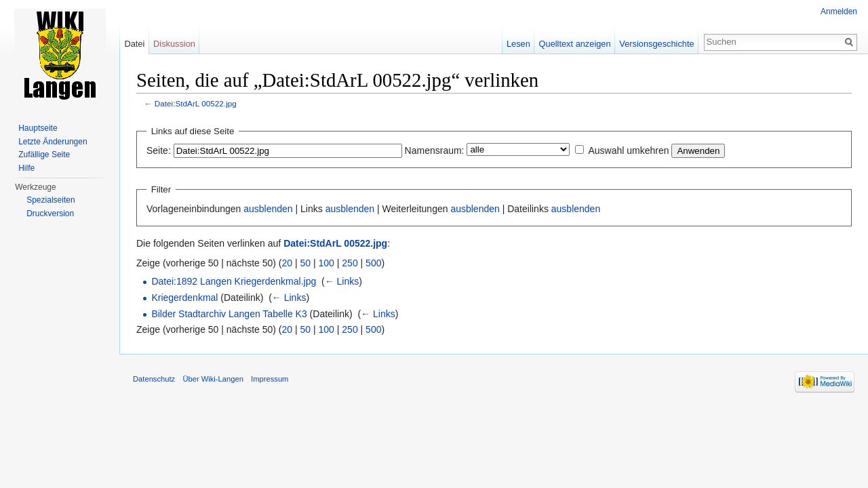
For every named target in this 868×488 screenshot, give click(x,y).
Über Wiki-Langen (213, 379)
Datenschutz (154, 379)
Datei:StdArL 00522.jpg (196, 103)
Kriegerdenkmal (184, 298)
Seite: (159, 150)
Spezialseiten (51, 200)
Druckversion (50, 213)
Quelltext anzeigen (575, 44)
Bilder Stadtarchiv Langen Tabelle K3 (229, 314)
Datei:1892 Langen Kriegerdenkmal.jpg (234, 281)
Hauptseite (38, 128)
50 (306, 263)
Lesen (518, 44)
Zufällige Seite (44, 155)
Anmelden (839, 12)
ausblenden (268, 209)
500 (373, 263)
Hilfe (26, 168)
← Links (342, 281)
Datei (134, 44)
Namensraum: (435, 150)
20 (288, 263)
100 (327, 263)
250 (350, 263)
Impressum (270, 379)
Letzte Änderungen (53, 142)
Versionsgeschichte (656, 44)
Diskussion (174, 44)
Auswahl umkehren (628, 150)
